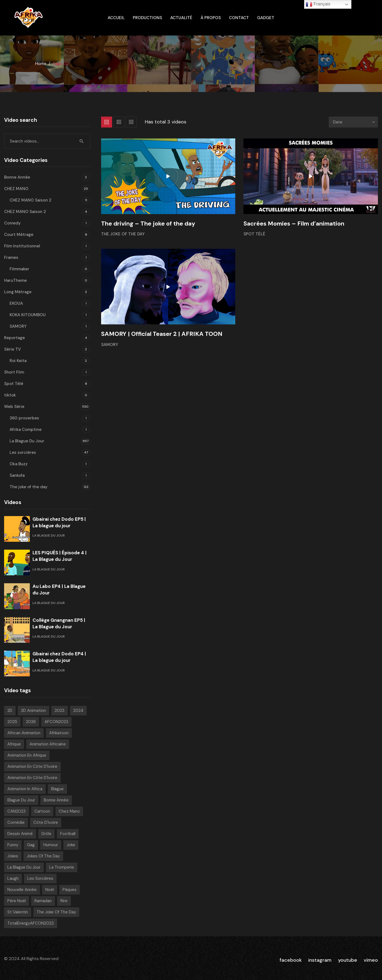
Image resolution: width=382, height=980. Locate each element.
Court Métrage (19, 235)
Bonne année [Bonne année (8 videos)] (56, 800)
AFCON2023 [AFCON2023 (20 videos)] (56, 722)
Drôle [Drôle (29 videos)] (46, 834)
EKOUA (16, 303)
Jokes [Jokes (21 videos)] (13, 856)
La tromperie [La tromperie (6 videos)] (62, 867)
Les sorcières (23, 452)
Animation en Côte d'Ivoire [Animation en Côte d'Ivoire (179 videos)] (32, 778)
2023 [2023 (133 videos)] (60, 710)
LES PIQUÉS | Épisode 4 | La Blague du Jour (60, 556)
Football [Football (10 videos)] (68, 834)
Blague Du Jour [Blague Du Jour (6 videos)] (21, 800)
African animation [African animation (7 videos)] (24, 733)
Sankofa (17, 475)
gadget (266, 18)
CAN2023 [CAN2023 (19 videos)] (17, 811)
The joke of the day (123, 234)
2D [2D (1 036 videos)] (10, 710)
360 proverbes (24, 418)
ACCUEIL (116, 18)
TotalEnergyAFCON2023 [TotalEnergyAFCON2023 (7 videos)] (31, 923)
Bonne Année (17, 177)
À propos (211, 18)
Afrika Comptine (26, 430)
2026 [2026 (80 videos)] (31, 722)
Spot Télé (254, 234)
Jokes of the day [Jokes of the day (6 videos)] (43, 856)
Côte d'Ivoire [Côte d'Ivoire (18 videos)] (46, 822)
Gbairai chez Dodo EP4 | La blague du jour (59, 657)
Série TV (12, 349)
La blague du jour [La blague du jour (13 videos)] (24, 867)
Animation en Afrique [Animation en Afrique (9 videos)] (27, 755)
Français (318, 4)
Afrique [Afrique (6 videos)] (14, 744)
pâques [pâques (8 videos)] (70, 890)
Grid (107, 122)
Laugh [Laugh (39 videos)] (13, 878)
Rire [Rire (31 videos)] (64, 901)
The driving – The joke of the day (148, 223)
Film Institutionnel (22, 246)
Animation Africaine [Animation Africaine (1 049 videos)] (48, 744)
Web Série (14, 407)
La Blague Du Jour (27, 441)
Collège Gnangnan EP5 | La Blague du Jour (59, 623)
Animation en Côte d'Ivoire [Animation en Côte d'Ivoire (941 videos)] (32, 766)
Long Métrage (18, 292)
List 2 (131, 122)
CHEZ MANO (16, 189)
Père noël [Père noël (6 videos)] (17, 901)
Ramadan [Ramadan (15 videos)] (43, 901)
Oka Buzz (19, 464)
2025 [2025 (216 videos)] (12, 722)
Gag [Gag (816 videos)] (31, 845)
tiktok (10, 395)
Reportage (14, 338)
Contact (239, 18)
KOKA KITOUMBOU (28, 315)
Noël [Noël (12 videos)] (50, 890)
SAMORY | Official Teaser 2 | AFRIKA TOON (162, 334)
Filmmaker (19, 269)
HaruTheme (15, 280)
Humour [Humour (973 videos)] (51, 845)
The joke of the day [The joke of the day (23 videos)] (56, 912)
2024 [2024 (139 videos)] (78, 710)
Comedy (12, 223)
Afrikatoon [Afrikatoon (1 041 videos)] (59, 733)
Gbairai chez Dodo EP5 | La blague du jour (59, 522)
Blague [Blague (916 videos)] (57, 789)
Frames (11, 257)
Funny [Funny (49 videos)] (13, 845)
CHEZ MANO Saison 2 (30, 200)
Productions (147, 18)
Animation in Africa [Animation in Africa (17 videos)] (25, 789)
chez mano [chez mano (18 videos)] (69, 811)
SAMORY (110, 345)
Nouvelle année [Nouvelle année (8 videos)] (22, 890)
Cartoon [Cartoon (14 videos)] (42, 811)
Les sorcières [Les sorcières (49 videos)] (40, 878)
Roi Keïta (18, 361)
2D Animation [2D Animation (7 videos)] (33, 710)
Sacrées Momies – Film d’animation (294, 223)
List (119, 122)
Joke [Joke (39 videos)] (71, 845)
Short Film (14, 372)
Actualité (181, 18)
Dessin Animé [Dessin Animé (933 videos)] (20, 834)
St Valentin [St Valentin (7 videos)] (18, 912)
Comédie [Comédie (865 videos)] (16, 822)
